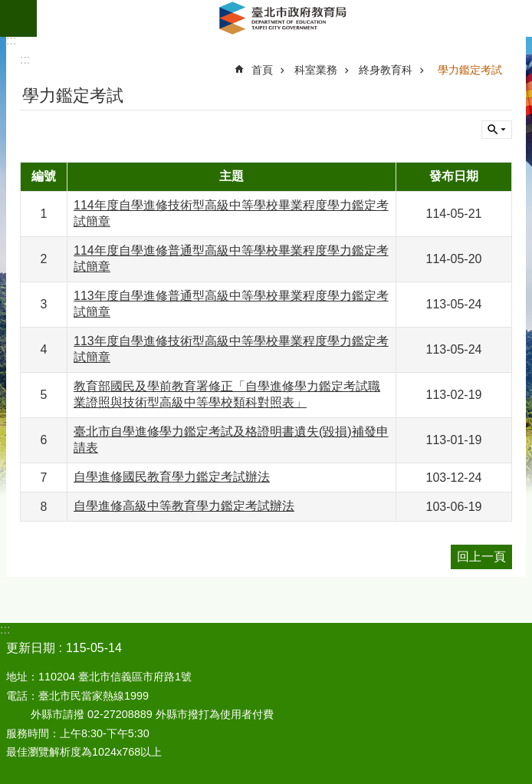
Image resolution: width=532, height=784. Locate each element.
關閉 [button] (497, 130)
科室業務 (316, 70)
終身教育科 (386, 70)
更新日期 (31, 648)
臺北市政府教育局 (284, 18)
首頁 (262, 70)
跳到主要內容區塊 (8, 8)
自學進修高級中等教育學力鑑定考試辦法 (184, 506)
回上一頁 (481, 557)
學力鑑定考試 (470, 70)
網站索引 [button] (18, 18)
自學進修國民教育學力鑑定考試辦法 (172, 477)
